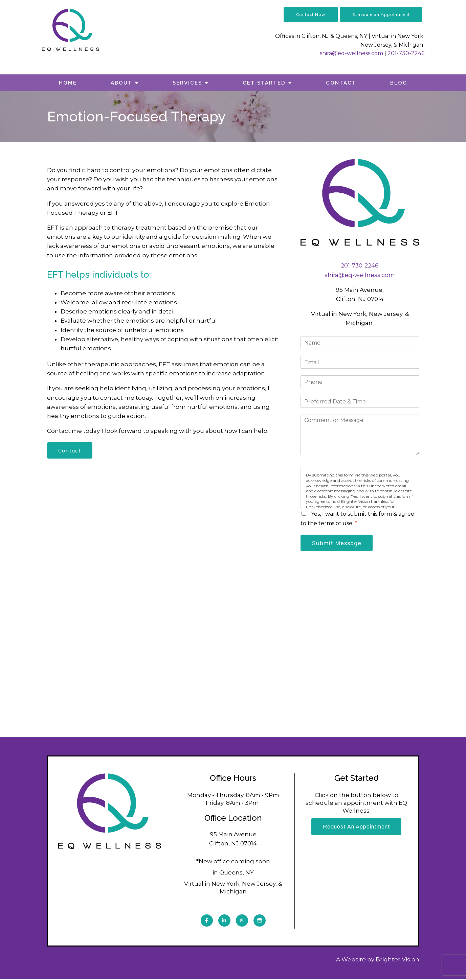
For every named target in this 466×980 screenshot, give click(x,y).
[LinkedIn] (224, 921)
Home (68, 83)
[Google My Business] (260, 921)
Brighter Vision (397, 960)
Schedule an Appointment (381, 14)
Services (187, 83)
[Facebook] (207, 921)
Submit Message (338, 543)
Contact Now (311, 14)
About (121, 83)
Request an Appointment (357, 828)
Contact (341, 83)
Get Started (264, 83)
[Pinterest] (242, 921)
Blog (399, 83)
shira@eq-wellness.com (351, 53)
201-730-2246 (406, 53)
